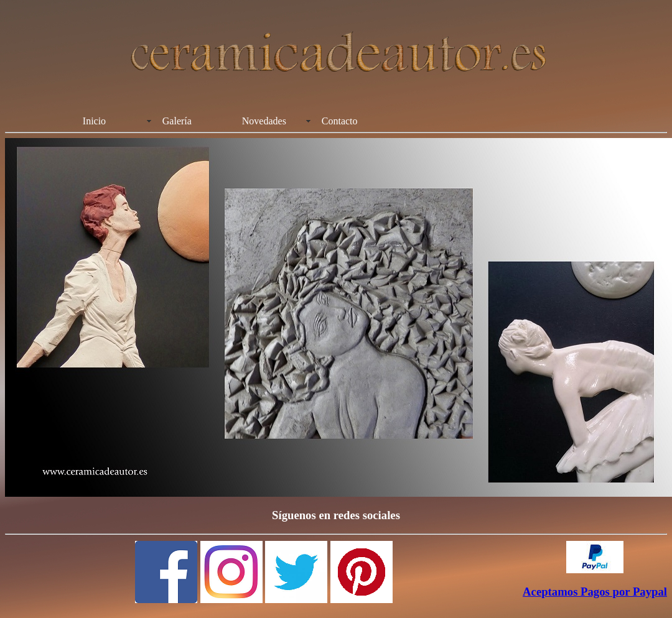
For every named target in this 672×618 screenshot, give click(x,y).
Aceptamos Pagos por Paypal (595, 592)
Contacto (340, 121)
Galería (177, 121)
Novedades (264, 121)
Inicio (94, 121)
